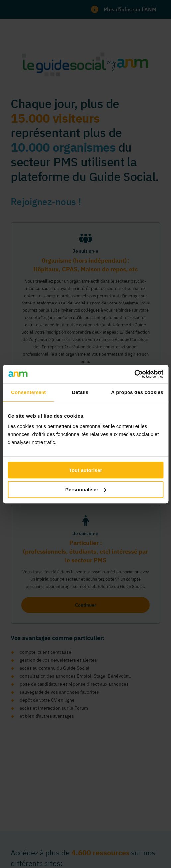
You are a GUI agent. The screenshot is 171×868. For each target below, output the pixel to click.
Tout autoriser (86, 470)
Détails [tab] (80, 392)
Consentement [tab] (28, 392)
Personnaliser (86, 490)
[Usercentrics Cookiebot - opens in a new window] (134, 374)
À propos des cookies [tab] (137, 392)
